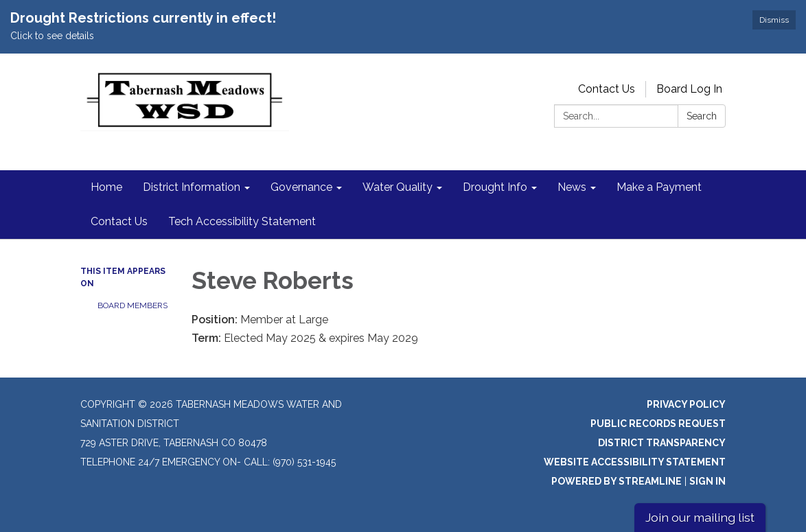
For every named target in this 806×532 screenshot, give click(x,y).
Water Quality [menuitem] (398, 187)
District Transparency (662, 443)
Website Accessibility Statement (635, 462)
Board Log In (689, 89)
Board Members (133, 305)
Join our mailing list (700, 517)
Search (702, 116)
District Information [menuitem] (192, 187)
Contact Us (607, 89)
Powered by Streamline (617, 481)
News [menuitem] (572, 187)
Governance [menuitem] (301, 187)
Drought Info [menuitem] (495, 187)
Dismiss (774, 20)
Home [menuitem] (106, 187)
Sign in (707, 481)
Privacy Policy (686, 404)
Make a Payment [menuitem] (659, 187)
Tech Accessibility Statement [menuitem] (242, 221)
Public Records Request (658, 424)
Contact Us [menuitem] (119, 221)
